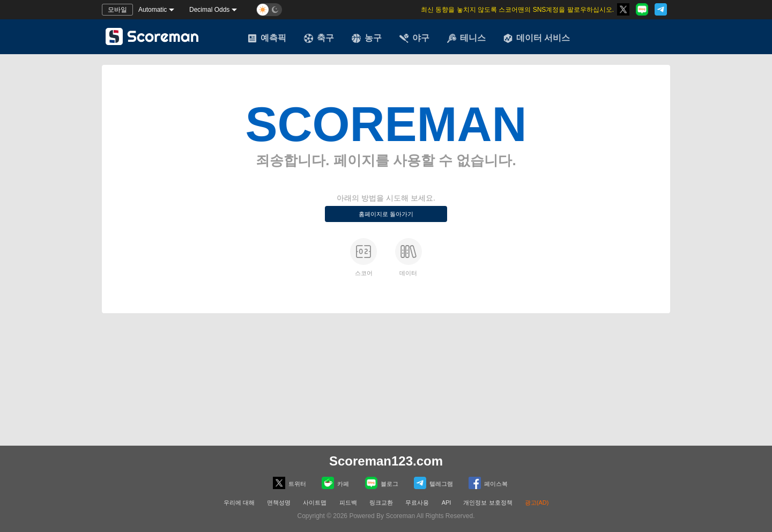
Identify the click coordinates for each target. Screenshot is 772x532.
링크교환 (381, 503)
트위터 (289, 483)
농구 (367, 38)
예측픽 (267, 38)
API (447, 503)
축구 (319, 38)
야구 (414, 38)
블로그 (382, 483)
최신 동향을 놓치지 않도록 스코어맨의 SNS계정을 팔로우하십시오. (517, 10)
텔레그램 (433, 483)
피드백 (348, 503)
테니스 (466, 38)
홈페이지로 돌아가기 (386, 214)
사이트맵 (315, 503)
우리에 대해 (239, 503)
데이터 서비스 (537, 38)
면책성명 (279, 503)
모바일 (117, 10)
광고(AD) (537, 503)
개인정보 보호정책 (488, 503)
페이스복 (488, 483)
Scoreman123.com (386, 461)
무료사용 (417, 503)
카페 (335, 483)
